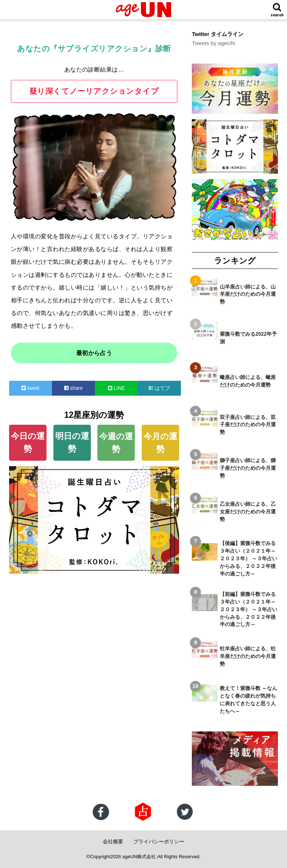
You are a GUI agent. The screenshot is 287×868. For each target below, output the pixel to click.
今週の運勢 (116, 443)
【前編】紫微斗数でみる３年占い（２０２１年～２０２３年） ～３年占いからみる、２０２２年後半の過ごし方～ (248, 609)
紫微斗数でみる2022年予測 (248, 337)
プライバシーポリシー (159, 841)
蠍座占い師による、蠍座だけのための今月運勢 (248, 381)
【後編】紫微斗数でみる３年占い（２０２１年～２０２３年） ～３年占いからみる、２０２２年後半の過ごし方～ (248, 558)
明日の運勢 (72, 442)
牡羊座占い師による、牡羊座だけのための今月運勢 (248, 656)
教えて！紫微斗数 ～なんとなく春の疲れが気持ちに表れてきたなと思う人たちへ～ (248, 700)
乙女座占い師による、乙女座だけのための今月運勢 (248, 512)
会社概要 (113, 841)
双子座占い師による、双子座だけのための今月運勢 (248, 424)
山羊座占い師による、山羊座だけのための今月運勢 (248, 294)
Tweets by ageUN (213, 43)
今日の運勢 (28, 442)
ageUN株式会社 (139, 857)
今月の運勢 (160, 443)
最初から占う (94, 353)
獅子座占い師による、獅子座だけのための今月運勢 (248, 468)
